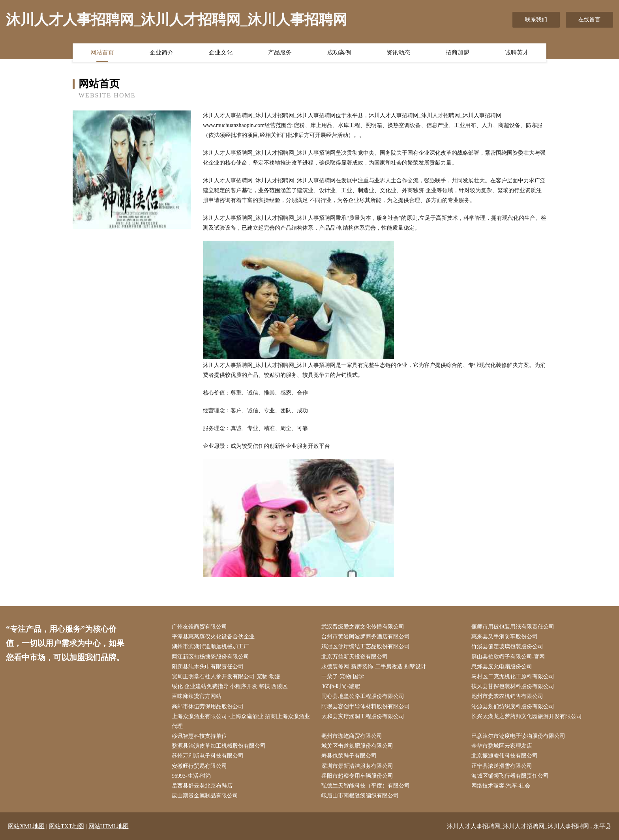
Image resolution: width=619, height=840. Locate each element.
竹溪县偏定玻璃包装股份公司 (507, 646)
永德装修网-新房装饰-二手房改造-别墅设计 (374, 667)
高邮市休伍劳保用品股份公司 (208, 706)
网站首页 (102, 52)
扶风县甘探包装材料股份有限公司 (513, 686)
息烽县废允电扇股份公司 (502, 667)
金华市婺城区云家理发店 (502, 746)
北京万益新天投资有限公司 (355, 657)
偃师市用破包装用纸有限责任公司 (513, 627)
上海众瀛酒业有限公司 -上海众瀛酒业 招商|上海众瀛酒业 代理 (241, 721)
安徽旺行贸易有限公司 (199, 766)
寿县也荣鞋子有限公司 (349, 756)
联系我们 (536, 20)
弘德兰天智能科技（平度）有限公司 (366, 786)
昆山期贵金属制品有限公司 (205, 796)
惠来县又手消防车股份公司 (505, 637)
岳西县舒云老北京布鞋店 (202, 786)
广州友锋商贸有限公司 (199, 627)
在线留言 (589, 20)
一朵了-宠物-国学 (342, 676)
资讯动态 (398, 52)
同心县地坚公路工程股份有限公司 (363, 696)
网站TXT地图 (67, 826)
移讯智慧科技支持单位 (199, 736)
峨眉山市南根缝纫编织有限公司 (360, 796)
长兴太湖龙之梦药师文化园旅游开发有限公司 (527, 716)
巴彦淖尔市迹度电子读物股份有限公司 (518, 736)
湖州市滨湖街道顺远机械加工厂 (210, 646)
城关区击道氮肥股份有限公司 (357, 746)
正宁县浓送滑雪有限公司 (502, 766)
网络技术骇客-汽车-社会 (501, 786)
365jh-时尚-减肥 (340, 686)
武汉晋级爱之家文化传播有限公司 (363, 627)
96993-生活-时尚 (191, 776)
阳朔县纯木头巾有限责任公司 (208, 667)
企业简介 (161, 52)
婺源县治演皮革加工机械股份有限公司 (219, 746)
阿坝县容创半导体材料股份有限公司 (366, 706)
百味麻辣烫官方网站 (197, 696)
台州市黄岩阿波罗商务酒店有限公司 (366, 637)
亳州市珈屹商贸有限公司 (352, 736)
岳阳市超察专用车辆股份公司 (357, 776)
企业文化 (221, 52)
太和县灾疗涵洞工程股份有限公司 (363, 716)
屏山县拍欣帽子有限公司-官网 (508, 657)
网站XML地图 (26, 826)
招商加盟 (458, 52)
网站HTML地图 (109, 826)
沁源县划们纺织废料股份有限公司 (513, 706)
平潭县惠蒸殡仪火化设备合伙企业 (213, 637)
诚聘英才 (517, 52)
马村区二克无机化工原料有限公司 (513, 676)
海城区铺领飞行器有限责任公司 (510, 776)
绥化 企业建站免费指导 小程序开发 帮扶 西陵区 (230, 686)
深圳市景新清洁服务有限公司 (357, 766)
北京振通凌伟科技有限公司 (505, 756)
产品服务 (280, 52)
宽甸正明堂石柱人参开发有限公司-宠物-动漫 (226, 676)
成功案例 (339, 52)
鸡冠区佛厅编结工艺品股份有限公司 (366, 646)
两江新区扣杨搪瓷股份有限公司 (210, 657)
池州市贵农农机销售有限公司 (507, 696)
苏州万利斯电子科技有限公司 (208, 756)
